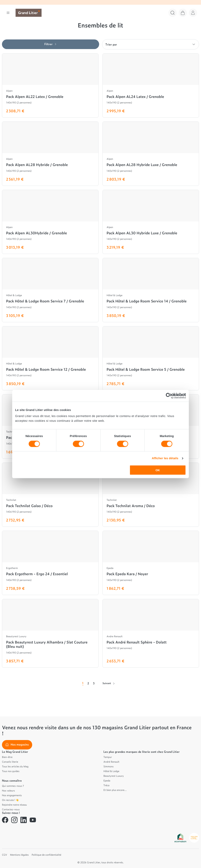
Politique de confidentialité (46, 855)
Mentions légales (19, 855)
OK (158, 470)
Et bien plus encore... (115, 790)
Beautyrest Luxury (114, 776)
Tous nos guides (11, 771)
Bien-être (7, 757)
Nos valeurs (8, 790)
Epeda (107, 780)
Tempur (108, 757)
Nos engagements (12, 795)
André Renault (111, 762)
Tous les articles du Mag (15, 766)
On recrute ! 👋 (10, 800)
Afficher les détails (165, 458)
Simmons (108, 766)
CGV (5, 855)
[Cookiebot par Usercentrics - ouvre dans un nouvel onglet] (169, 396)
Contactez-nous (11, 809)
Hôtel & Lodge (111, 771)
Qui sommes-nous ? (13, 786)
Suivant (109, 683)
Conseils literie (10, 762)
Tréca (106, 785)
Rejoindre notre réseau (14, 805)
